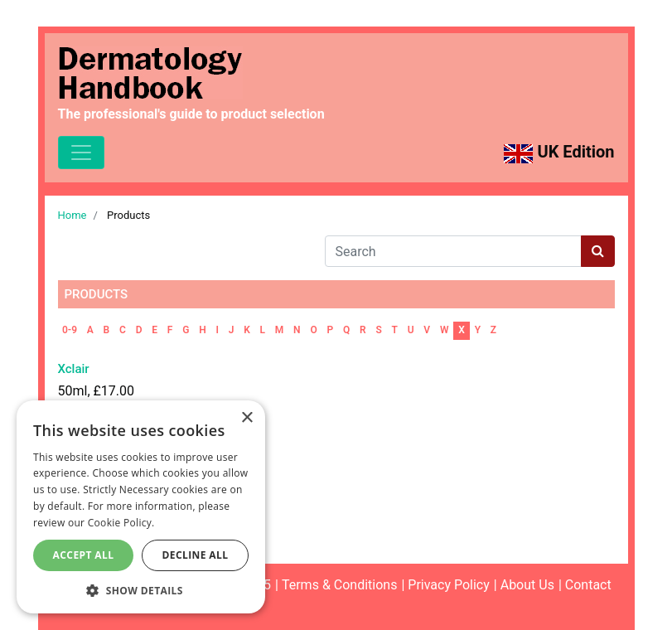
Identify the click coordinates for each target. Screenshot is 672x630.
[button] (141, 589)
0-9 (70, 330)
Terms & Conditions (340, 585)
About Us (527, 585)
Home (73, 215)
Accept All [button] (84, 555)
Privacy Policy (449, 585)
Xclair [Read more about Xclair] (74, 369)
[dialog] (141, 507)
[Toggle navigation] (81, 153)
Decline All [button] (196, 555)
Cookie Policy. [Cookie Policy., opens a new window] (121, 523)
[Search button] (598, 251)
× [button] (247, 418)
